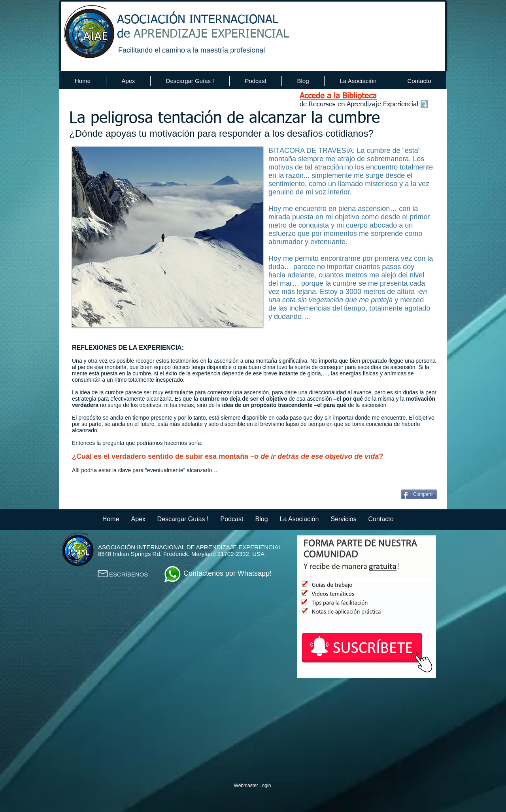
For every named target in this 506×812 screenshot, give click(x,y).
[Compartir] (419, 494)
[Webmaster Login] (252, 786)
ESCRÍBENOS (128, 574)
